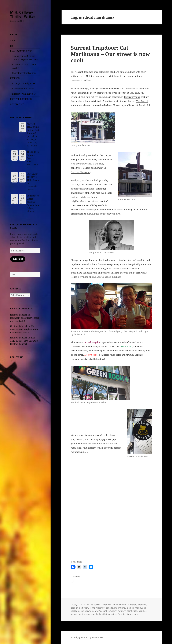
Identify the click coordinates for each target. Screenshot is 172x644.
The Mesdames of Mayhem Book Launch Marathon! (24, 329)
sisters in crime (78, 614)
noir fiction (132, 611)
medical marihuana (136, 608)
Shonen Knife (85, 444)
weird (136, 614)
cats (73, 608)
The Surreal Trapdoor (100, 605)
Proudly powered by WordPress (87, 637)
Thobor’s (126, 269)
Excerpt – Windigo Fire (24, 83)
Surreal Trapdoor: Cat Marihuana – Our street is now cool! (110, 54)
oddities (143, 611)
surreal (91, 614)
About (13, 41)
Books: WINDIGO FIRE (21, 51)
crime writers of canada (101, 608)
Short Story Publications (24, 73)
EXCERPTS (15, 78)
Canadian (132, 605)
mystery (122, 611)
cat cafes (142, 605)
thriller (99, 614)
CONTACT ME (17, 104)
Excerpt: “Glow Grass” (23, 89)
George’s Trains (132, 97)
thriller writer (110, 614)
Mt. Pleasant (85, 105)
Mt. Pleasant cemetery (106, 611)
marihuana (120, 608)
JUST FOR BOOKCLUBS (21, 99)
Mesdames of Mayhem (82, 611)
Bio (12, 46)
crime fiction (82, 608)
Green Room (126, 346)
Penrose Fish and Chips (137, 89)
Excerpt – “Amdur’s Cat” (24, 94)
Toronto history (125, 614)
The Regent (142, 101)
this (105, 205)
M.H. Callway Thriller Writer (23, 14)
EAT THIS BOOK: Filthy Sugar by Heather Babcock (24, 341)
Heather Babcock (19, 315)
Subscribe (18, 259)
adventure (121, 605)
